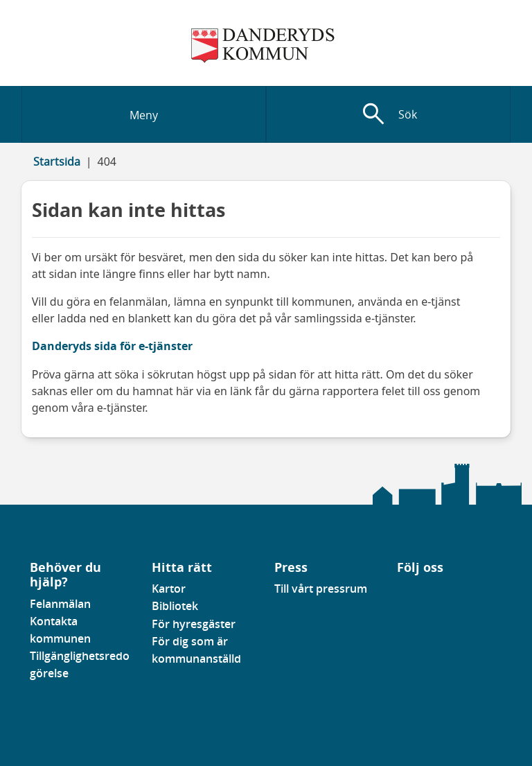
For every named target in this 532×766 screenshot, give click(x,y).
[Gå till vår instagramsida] (417, 593)
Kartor (169, 589)
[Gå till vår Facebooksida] (398, 593)
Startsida (57, 162)
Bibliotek (175, 606)
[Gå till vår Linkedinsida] (407, 593)
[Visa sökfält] (388, 114)
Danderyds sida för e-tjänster (112, 346)
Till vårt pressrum (321, 589)
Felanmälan (60, 604)
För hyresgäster (194, 624)
